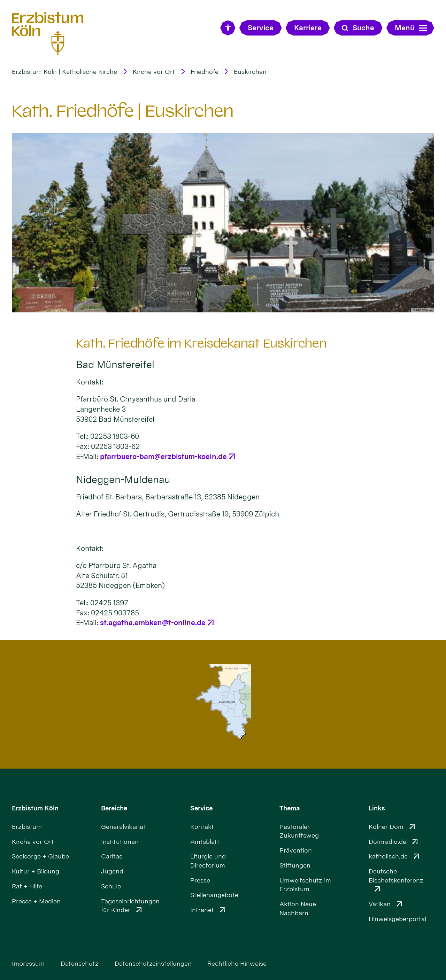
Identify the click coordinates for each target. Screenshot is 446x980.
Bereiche (114, 808)
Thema (290, 808)
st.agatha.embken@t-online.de (153, 623)
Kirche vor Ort (154, 72)
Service (201, 808)
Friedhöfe (205, 72)
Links (377, 808)
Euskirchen (250, 72)
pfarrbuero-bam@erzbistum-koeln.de (163, 456)
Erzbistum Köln (35, 808)
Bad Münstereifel (115, 365)
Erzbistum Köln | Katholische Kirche (64, 72)
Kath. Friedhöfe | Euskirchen (123, 111)
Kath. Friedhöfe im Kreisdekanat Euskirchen (201, 344)
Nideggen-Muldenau (123, 480)
